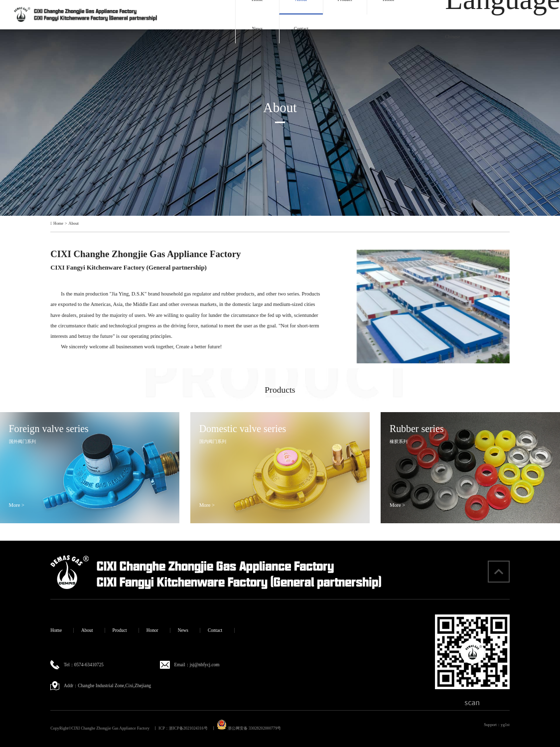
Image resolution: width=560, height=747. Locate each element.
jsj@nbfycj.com (205, 665)
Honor (152, 630)
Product (120, 630)
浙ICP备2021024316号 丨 (192, 728)
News (257, 29)
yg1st (505, 725)
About (74, 224)
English (452, 66)
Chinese (452, 37)
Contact (301, 29)
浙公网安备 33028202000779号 (249, 728)
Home (58, 224)
